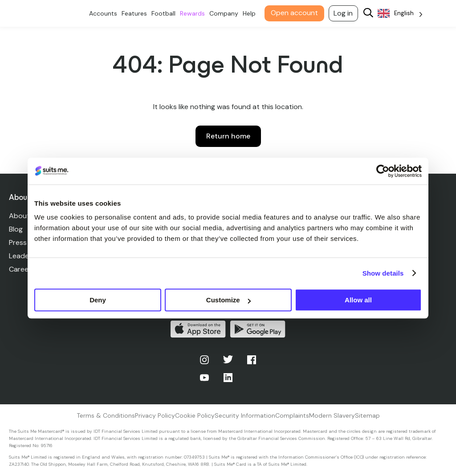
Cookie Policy (195, 415)
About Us (24, 216)
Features (136, 13)
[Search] (370, 14)
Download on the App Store (198, 329)
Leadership (27, 256)
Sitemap (367, 415)
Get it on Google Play (258, 329)
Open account (296, 13)
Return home (228, 136)
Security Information (245, 415)
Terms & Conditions (106, 415)
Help (251, 13)
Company (226, 13)
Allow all (358, 300)
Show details (383, 273)
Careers (22, 269)
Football (165, 13)
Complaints (292, 415)
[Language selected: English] (402, 14)
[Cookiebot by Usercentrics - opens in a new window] (383, 171)
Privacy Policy (155, 415)
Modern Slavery (332, 415)
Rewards (194, 13)
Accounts (105, 13)
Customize (228, 300)
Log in (345, 13)
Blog (16, 229)
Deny (98, 300)
